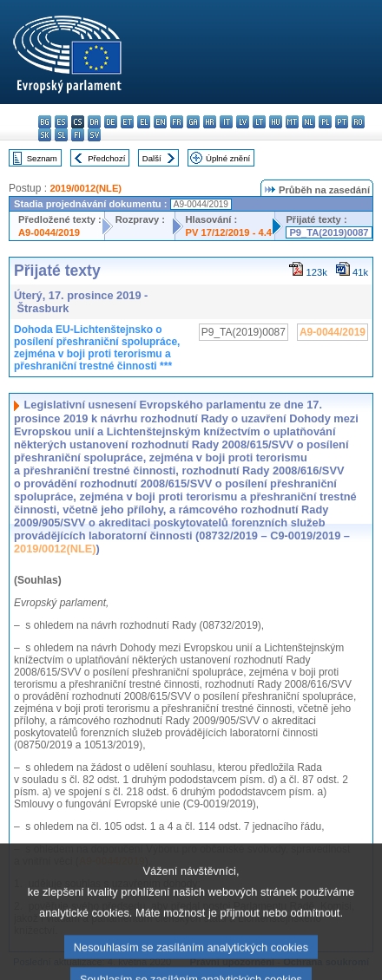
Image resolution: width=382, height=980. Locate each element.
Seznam (42, 158)
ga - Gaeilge (193, 122)
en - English (160, 122)
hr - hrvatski (210, 122)
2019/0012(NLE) (86, 188)
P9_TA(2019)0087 (329, 232)
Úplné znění (228, 158)
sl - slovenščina (61, 135)
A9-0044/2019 (49, 232)
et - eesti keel (127, 122)
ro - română (358, 122)
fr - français (177, 122)
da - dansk (94, 122)
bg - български (45, 122)
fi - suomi (78, 135)
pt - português (342, 122)
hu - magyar (276, 122)
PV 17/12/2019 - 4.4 (229, 232)
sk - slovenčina (45, 135)
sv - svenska (94, 135)
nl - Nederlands (309, 122)
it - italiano (226, 122)
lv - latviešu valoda (243, 122)
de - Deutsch (111, 122)
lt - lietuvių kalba (259, 122)
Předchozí (106, 158)
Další (152, 158)
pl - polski (325, 122)
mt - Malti (292, 122)
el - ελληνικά (144, 122)
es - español (61, 122)
